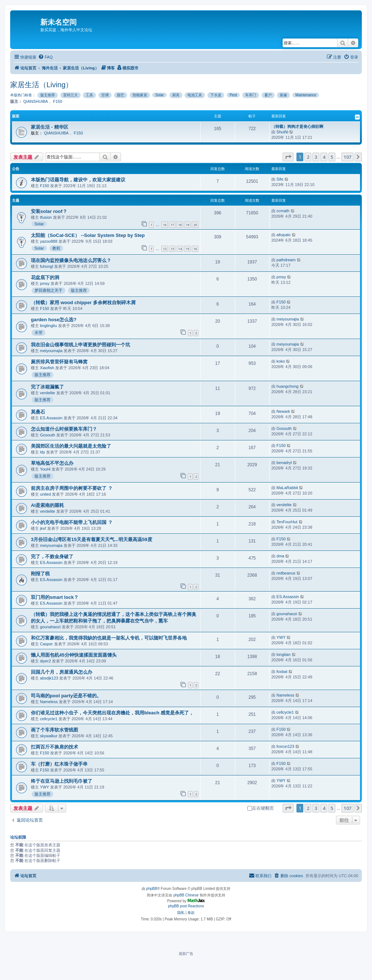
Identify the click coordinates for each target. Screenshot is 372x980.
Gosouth (48, 435)
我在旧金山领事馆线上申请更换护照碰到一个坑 (80, 345)
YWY (281, 637)
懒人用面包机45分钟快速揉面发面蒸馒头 (74, 655)
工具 (89, 95)
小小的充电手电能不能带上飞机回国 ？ (72, 522)
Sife (280, 179)
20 (195, 225)
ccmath (283, 211)
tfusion (46, 217)
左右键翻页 (261, 808)
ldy (43, 452)
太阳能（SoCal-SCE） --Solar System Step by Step (88, 235)
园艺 (121, 95)
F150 (58, 101)
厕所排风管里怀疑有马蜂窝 (59, 362)
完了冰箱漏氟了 (47, 387)
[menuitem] (45, 57)
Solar (159, 95)
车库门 (251, 95)
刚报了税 (40, 574)
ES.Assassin (51, 418)
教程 (56, 248)
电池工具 (195, 95)
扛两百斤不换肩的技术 (54, 747)
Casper (46, 644)
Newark (283, 411)
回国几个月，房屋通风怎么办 (62, 672)
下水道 (216, 95)
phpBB (151, 889)
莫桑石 (38, 412)
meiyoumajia (288, 319)
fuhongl (46, 266)
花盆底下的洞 (45, 277)
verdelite (48, 393)
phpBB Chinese (186, 895)
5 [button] (332, 157)
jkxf (43, 528)
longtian (284, 654)
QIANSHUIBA (36, 101)
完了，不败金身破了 (52, 556)
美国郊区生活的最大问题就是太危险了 (71, 446)
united (45, 494)
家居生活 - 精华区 (50, 127)
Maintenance (306, 95)
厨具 (176, 95)
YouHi (45, 469)
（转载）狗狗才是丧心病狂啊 (297, 126)
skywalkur (49, 736)
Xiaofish (47, 368)
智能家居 (140, 95)
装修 (283, 95)
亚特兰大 (70, 95)
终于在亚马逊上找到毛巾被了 (62, 781)
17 (172, 225)
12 (165, 249)
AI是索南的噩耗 (47, 505)
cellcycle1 (49, 719)
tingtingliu (48, 326)
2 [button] (308, 157)
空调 (105, 95)
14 (180, 249)
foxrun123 (285, 746)
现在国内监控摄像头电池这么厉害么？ (71, 260)
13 (172, 249)
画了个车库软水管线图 (54, 730)
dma (280, 556)
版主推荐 (48, 95)
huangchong (288, 386)
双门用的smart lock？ (55, 597)
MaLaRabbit (287, 488)
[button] (288, 157)
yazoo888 (49, 241)
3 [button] (316, 157)
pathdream (286, 260)
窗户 (268, 95)
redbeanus (286, 573)
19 (187, 225)
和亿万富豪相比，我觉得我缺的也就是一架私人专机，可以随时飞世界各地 (109, 638)
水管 (39, 332)
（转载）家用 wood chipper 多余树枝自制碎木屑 (83, 303)
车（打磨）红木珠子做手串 (59, 764)
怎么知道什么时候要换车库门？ (64, 429)
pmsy (45, 283)
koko (281, 361)
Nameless (49, 702)
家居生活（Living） (41, 85)
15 (187, 249)
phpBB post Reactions (186, 906)
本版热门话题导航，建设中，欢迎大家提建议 (78, 180)
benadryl (284, 463)
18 (180, 225)
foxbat (282, 672)
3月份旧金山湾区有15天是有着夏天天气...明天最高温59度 (92, 539)
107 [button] (347, 157)
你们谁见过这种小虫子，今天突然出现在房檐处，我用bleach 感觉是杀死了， (112, 713)
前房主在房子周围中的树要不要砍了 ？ (72, 488)
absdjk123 (49, 678)
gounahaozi (50, 627)
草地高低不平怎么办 (52, 463)
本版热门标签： (23, 95)
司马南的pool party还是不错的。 (66, 696)
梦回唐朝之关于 (48, 290)
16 (165, 225)
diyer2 (45, 661)
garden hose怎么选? (54, 320)
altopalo (284, 235)
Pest (233, 95)
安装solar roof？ (49, 211)
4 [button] (324, 157)
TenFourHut (287, 522)
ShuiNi (282, 132)
